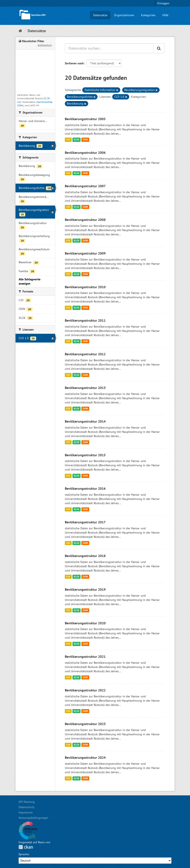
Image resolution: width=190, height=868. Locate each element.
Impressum (26, 812)
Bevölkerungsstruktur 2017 (85, 522)
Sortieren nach (74, 63)
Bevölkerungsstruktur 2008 (85, 220)
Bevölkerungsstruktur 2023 (85, 724)
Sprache (24, 854)
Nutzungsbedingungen (33, 818)
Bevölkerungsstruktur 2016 (85, 488)
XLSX (77, 140)
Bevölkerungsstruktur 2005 (85, 119)
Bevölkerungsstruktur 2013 (85, 388)
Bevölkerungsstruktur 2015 (85, 455)
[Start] (20, 31)
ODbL (21, 105)
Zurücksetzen (45, 45)
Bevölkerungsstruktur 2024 (85, 757)
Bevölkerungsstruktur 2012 (85, 354)
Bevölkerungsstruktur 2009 (85, 253)
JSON (85, 140)
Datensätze (100, 15)
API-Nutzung (27, 802)
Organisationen (124, 15)
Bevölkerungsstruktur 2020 (85, 623)
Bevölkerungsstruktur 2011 (85, 320)
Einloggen (163, 3)
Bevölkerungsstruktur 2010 (85, 287)
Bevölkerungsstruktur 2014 (85, 421)
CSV (68, 140)
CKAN (26, 847)
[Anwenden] (159, 48)
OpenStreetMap (44, 102)
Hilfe (165, 15)
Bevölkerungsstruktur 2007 (85, 186)
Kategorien (148, 15)
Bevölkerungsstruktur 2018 (85, 556)
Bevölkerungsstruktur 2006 (85, 153)
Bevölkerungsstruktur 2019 (85, 589)
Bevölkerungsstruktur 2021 (85, 656)
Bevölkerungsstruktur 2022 (85, 690)
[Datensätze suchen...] (109, 48)
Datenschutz (26, 807)
